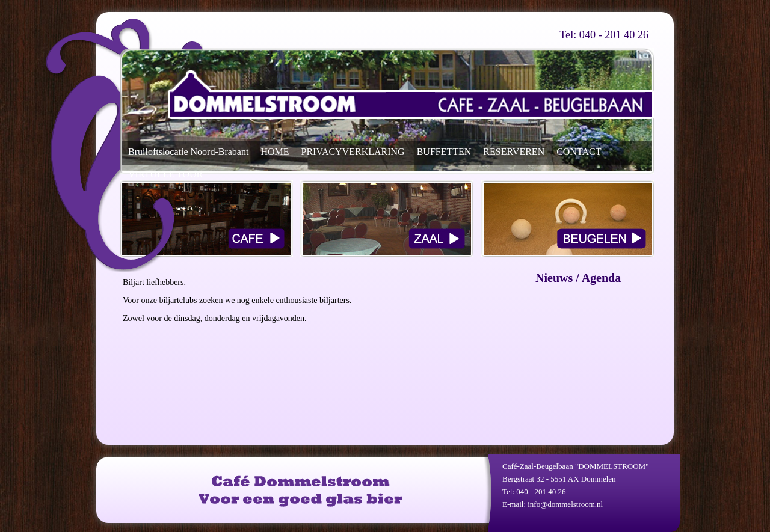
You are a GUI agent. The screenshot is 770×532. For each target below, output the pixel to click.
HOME (275, 152)
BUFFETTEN (444, 152)
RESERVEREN (514, 152)
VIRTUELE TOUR (165, 174)
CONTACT (579, 152)
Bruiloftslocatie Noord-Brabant (188, 152)
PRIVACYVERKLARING (353, 152)
